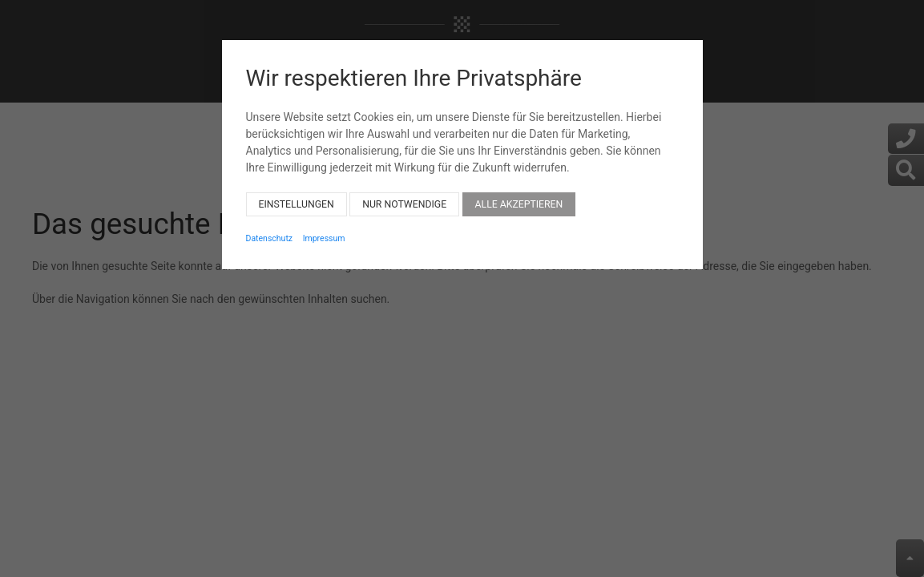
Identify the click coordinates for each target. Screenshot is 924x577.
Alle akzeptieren (519, 196)
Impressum (324, 230)
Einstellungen (297, 196)
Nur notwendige (404, 196)
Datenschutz (270, 230)
